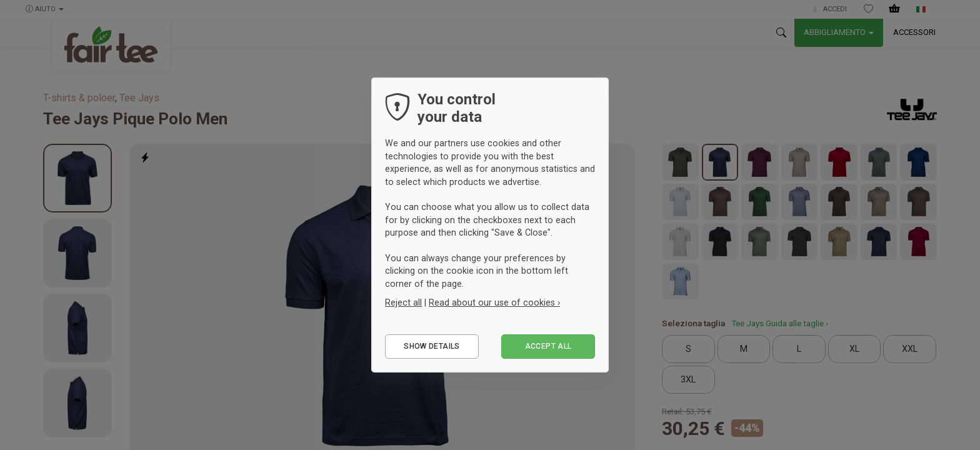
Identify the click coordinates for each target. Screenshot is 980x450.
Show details (432, 346)
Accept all (548, 346)
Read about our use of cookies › (494, 302)
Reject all (403, 302)
